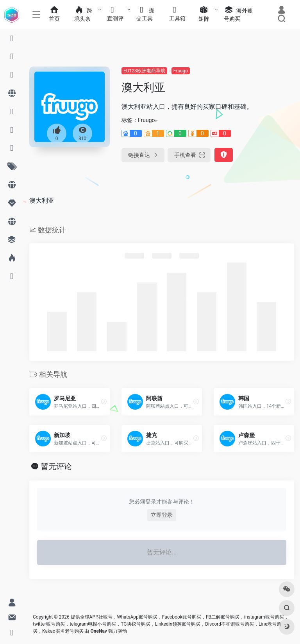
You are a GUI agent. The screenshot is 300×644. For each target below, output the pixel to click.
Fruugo (181, 71)
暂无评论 (56, 466)
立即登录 (162, 515)
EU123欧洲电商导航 (144, 71)
